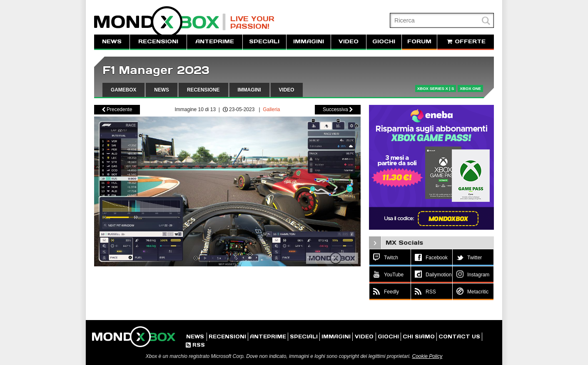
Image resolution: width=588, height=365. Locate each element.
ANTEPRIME (215, 41)
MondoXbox (160, 22)
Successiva (338, 109)
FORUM (419, 41)
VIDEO (349, 41)
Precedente (117, 109)
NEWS (112, 41)
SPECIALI (264, 41)
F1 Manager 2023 (156, 70)
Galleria (271, 109)
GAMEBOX (123, 90)
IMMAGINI (309, 41)
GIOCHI (384, 41)
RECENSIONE (203, 90)
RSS (195, 345)
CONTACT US (459, 336)
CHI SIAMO (419, 336)
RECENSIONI (158, 41)
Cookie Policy (427, 356)
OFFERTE (466, 41)
